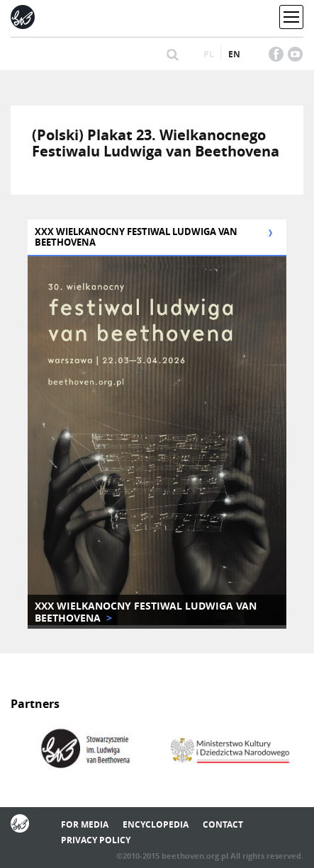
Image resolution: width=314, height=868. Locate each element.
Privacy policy (96, 840)
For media (85, 824)
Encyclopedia (156, 824)
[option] (84, 750)
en (234, 54)
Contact (223, 824)
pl (209, 54)
